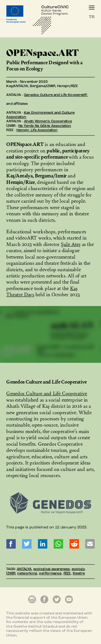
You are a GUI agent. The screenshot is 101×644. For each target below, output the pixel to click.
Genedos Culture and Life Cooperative (47, 393)
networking (27, 574)
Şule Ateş (71, 244)
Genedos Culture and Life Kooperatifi (56, 95)
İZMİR (11, 574)
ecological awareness (52, 569)
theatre (79, 574)
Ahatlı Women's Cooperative (48, 122)
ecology (78, 569)
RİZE (67, 574)
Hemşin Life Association (37, 130)
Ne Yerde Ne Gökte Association (45, 126)
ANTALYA (24, 569)
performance (50, 574)
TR (92, 17)
